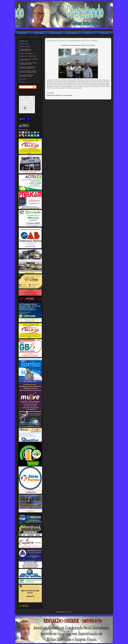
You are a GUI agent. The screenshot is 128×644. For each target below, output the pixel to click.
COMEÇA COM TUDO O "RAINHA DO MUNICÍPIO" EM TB (28, 64)
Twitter (23, 132)
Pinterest (26, 132)
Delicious (23, 135)
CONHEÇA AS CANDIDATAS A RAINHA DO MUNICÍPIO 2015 (28, 68)
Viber (35, 135)
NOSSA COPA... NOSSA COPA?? (105, 34)
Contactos (23, 82)
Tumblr (32, 132)
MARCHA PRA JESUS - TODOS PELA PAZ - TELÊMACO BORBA (28, 72)
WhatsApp (32, 135)
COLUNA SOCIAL (39, 33)
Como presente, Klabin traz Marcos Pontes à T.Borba (29, 60)
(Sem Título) (23, 79)
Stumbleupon (20, 135)
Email (38, 135)
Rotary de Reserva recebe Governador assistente (27, 76)
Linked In (29, 132)
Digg (35, 132)
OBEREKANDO (23, 33)
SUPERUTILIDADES (56, 33)
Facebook (20, 132)
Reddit (38, 132)
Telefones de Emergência (89, 34)
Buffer (26, 135)
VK (29, 135)
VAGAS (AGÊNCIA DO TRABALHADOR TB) (72, 34)
